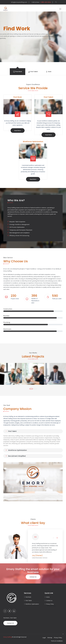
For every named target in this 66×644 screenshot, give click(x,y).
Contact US (10, 623)
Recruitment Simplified (16, 456)
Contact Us (33, 577)
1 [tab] (31, 389)
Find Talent (11, 431)
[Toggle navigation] (60, 9)
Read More (18, 131)
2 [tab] (35, 389)
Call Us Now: (41, 2)
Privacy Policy (50, 604)
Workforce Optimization (16, 450)
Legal (44, 638)
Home (48, 597)
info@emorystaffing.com (19, 2)
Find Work (28, 597)
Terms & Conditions (57, 641)
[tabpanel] (33, 37)
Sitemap (50, 638)
